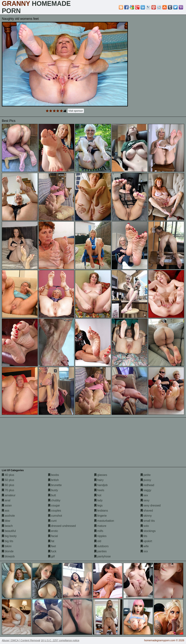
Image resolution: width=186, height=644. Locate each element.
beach (7, 526)
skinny (146, 516)
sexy (145, 500)
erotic (53, 531)
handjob (101, 485)
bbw (6, 521)
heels (99, 490)
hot (98, 495)
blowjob (8, 556)
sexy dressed (151, 505)
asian (7, 505)
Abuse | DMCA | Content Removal (21, 640)
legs (98, 505)
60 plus (8, 485)
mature (100, 526)
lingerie (100, 516)
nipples (100, 536)
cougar (54, 505)
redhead (147, 485)
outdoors (101, 546)
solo (145, 526)
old (98, 541)
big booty (9, 536)
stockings (148, 531)
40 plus (8, 475)
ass (6, 511)
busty (53, 490)
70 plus (8, 490)
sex (144, 495)
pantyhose (102, 556)
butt (52, 495)
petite (146, 475)
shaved (147, 511)
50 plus (8, 480)
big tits (8, 541)
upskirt (146, 541)
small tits (148, 521)
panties (100, 551)
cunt (52, 521)
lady (98, 500)
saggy (146, 490)
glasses (101, 475)
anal (6, 500)
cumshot (55, 516)
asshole (8, 516)
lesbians (101, 511)
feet (52, 546)
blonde (8, 551)
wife (145, 546)
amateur (9, 495)
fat (51, 541)
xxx (144, 551)
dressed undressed (62, 526)
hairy (99, 480)
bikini (7, 546)
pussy (146, 480)
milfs (99, 531)
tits (144, 536)
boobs (54, 475)
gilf (51, 556)
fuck (52, 551)
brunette (55, 485)
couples (55, 511)
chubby (54, 500)
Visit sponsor (76, 111)
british (53, 480)
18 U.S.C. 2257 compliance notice (60, 640)
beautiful (9, 531)
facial (53, 536)
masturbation (104, 521)
